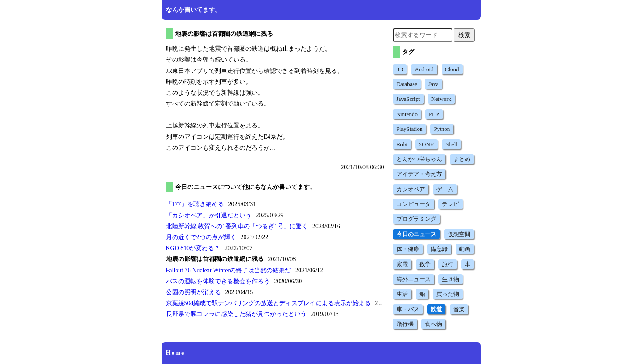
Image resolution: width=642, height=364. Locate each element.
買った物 (448, 294)
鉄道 (436, 309)
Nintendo (407, 114)
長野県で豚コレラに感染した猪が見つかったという (236, 314)
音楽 (459, 309)
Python (442, 129)
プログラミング (416, 219)
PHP (434, 114)
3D (400, 69)
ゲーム (445, 189)
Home (176, 353)
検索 (464, 35)
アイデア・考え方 (419, 174)
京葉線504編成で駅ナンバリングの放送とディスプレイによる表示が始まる (268, 303)
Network (442, 99)
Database (407, 84)
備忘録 (439, 249)
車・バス (408, 309)
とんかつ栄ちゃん (419, 159)
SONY (426, 144)
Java (433, 84)
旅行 (448, 264)
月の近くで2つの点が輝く (201, 237)
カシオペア (411, 189)
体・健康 (408, 249)
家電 (402, 264)
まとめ (462, 159)
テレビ (450, 204)
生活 (402, 294)
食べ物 (433, 324)
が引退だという (209, 215)
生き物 (450, 279)
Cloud (452, 69)
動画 (465, 249)
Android (424, 69)
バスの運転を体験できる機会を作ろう (218, 281)
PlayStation (410, 129)
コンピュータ (414, 204)
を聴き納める (195, 204)
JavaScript (408, 99)
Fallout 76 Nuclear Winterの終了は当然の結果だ (229, 270)
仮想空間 (459, 234)
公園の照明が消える (193, 292)
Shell (451, 144)
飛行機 (405, 324)
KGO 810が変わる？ (193, 248)
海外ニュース (414, 279)
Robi (402, 144)
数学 (425, 264)
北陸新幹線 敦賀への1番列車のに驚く (237, 226)
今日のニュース (416, 234)
